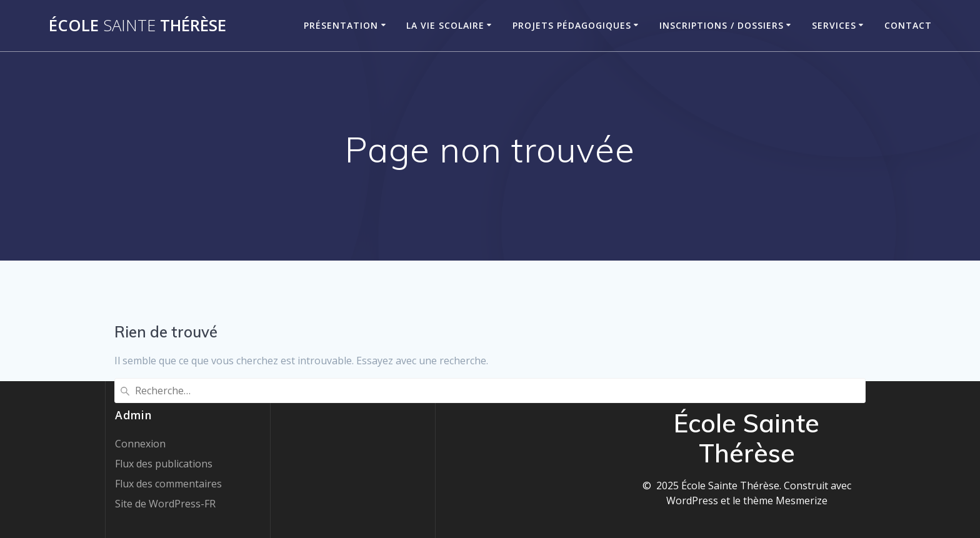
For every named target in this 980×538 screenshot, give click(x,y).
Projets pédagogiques (572, 25)
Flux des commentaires (168, 484)
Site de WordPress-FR (165, 504)
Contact (908, 25)
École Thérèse (137, 26)
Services (834, 25)
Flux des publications (164, 464)
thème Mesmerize (785, 501)
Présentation (341, 25)
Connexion (140, 444)
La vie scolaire (445, 25)
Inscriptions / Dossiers (722, 25)
